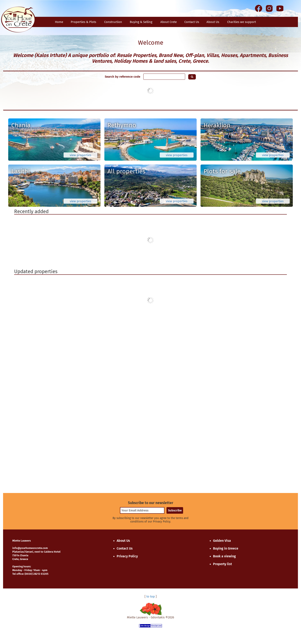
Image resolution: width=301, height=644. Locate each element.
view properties (80, 155)
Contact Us (125, 548)
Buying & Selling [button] (141, 22)
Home (59, 22)
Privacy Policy (127, 556)
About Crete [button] (169, 22)
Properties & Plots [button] (83, 22)
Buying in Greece (226, 548)
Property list (222, 564)
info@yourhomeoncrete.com (30, 548)
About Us (213, 22)
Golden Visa (222, 541)
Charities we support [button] (242, 22)
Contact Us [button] (192, 22)
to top (151, 596)
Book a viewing (224, 556)
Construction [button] (113, 22)
